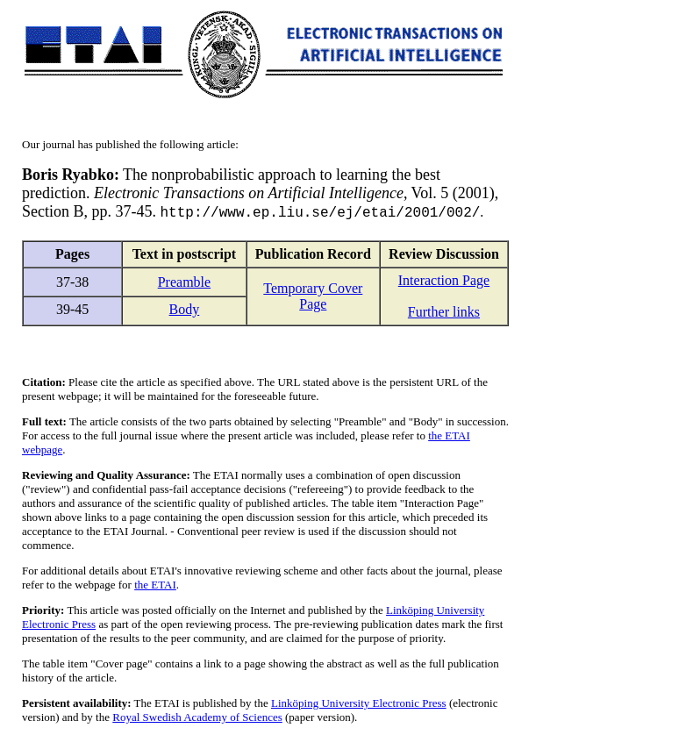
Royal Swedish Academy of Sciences (197, 718)
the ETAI (155, 585)
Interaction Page (444, 281)
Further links (444, 313)
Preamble (184, 283)
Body (185, 310)
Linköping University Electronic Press (359, 704)
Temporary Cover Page (313, 297)
